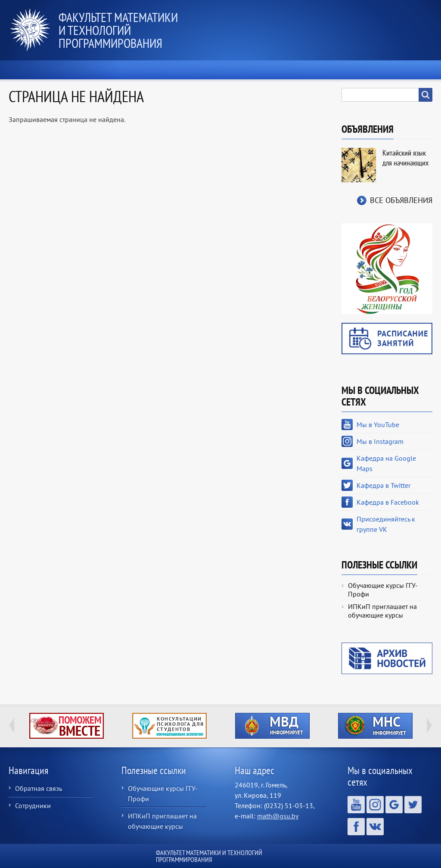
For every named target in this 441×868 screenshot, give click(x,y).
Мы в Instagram (380, 441)
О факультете (114, 70)
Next (429, 725)
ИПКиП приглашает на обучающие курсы (382, 611)
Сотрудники (33, 806)
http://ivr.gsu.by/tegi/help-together (67, 726)
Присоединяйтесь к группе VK (386, 524)
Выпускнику (339, 70)
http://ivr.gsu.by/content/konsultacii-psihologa (169, 726)
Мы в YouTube (378, 425)
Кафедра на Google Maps (386, 463)
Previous (12, 725)
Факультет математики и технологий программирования (118, 30)
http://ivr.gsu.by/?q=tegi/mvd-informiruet (272, 726)
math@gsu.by (278, 816)
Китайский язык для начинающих (405, 158)
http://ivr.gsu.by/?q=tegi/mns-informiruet (375, 726)
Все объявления (401, 200)
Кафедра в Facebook (388, 502)
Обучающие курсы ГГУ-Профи (383, 590)
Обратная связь (39, 788)
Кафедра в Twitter (384, 485)
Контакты (405, 70)
